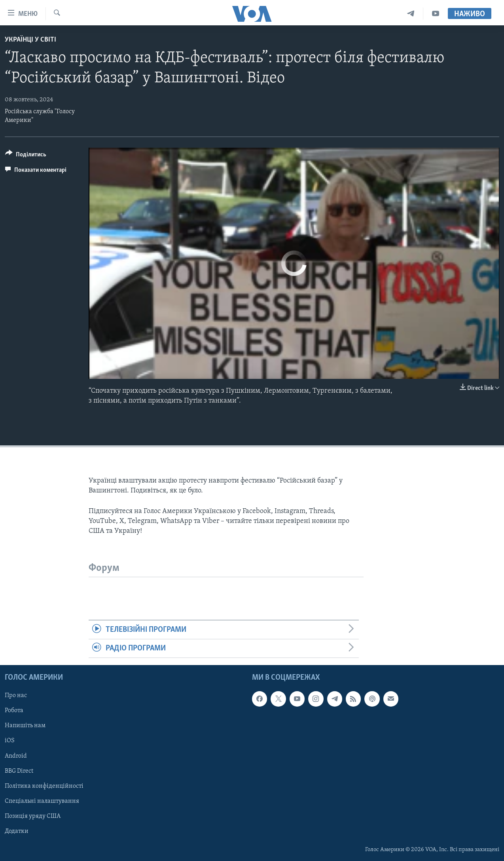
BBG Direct (19, 771)
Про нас (16, 696)
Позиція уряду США (33, 816)
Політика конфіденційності (44, 786)
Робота (14, 711)
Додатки (17, 831)
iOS (10, 741)
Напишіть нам (25, 726)
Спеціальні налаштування (42, 801)
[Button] (26, 156)
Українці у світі (30, 40)
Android (16, 756)
